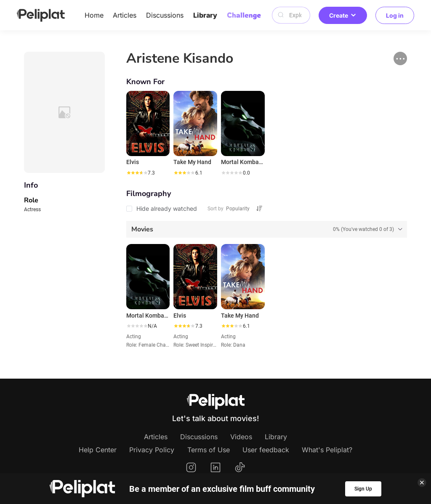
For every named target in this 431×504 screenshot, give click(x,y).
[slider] (137, 173)
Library (205, 15)
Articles (125, 15)
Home (94, 15)
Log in (395, 15)
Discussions (165, 15)
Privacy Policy (152, 450)
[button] (400, 58)
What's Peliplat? (327, 450)
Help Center (98, 450)
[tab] (267, 229)
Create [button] (343, 15)
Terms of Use (209, 450)
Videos (241, 437)
